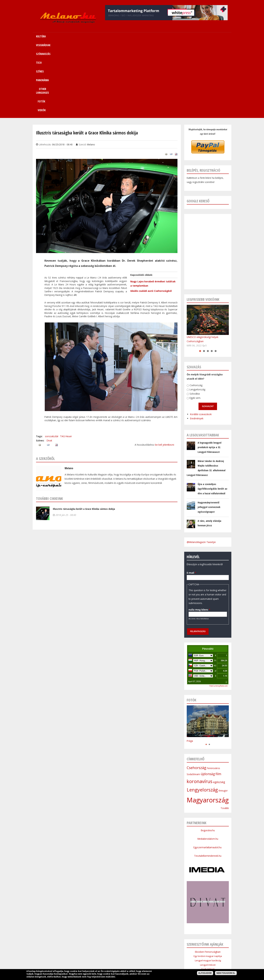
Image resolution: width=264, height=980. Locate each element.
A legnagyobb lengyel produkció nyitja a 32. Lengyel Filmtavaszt (210, 373)
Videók (210, 36)
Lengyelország (197, 316)
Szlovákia (194, 320)
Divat (49, 367)
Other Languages (164, 950)
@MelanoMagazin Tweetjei (201, 468)
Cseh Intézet (208, 895)
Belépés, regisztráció (203, 96)
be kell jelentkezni (165, 371)
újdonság (208, 700)
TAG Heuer (66, 362)
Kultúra (79, 950)
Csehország (195, 311)
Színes (132, 950)
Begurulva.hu (208, 757)
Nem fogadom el (226, 973)
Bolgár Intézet (208, 904)
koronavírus (200, 707)
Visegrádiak (93, 950)
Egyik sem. (195, 324)
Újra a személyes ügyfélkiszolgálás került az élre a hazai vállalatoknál (212, 415)
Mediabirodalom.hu (208, 765)
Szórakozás (109, 950)
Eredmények (196, 345)
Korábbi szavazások (200, 340)
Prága (190, 667)
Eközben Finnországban (208, 878)
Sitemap (182, 950)
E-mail (191, 499)
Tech (122, 950)
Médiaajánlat (123, 958)
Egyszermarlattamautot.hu (208, 774)
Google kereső (198, 127)
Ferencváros (213, 694)
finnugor (223, 717)
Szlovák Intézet (208, 900)
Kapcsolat (195, 950)
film (218, 700)
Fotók (191, 36)
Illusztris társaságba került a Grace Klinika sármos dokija (84, 435)
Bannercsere (158, 958)
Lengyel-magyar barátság (208, 887)
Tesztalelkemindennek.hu (208, 782)
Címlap (67, 950)
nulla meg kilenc (198, 535)
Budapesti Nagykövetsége (208, 912)
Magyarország (208, 726)
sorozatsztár (52, 362)
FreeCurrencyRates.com (219, 612)
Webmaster (153, 966)
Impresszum (106, 958)
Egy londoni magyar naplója (208, 882)
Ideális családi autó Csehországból (151, 217)
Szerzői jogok (140, 958)
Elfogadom (205, 973)
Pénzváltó (208, 575)
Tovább (225, 734)
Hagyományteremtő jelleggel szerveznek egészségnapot (209, 433)
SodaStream (193, 700)
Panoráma (145, 950)
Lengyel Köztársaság (208, 908)
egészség (219, 708)
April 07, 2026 (195, 608)
